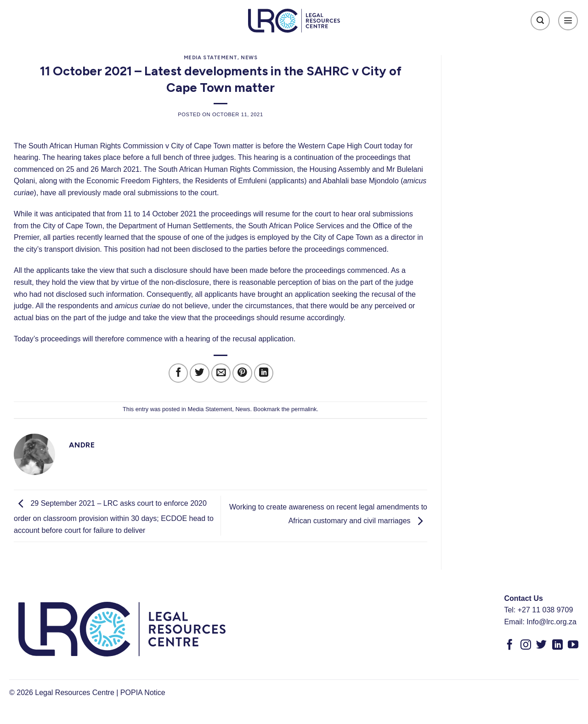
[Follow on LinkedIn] (557, 645)
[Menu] (568, 21)
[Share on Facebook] (178, 373)
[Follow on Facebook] (510, 645)
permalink (304, 409)
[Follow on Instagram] (526, 645)
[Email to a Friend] (221, 373)
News (249, 57)
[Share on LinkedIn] (264, 373)
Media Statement (211, 57)
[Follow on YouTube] (573, 645)
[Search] (540, 21)
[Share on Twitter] (200, 373)
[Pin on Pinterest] (242, 373)
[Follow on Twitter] (541, 645)
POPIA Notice (143, 693)
